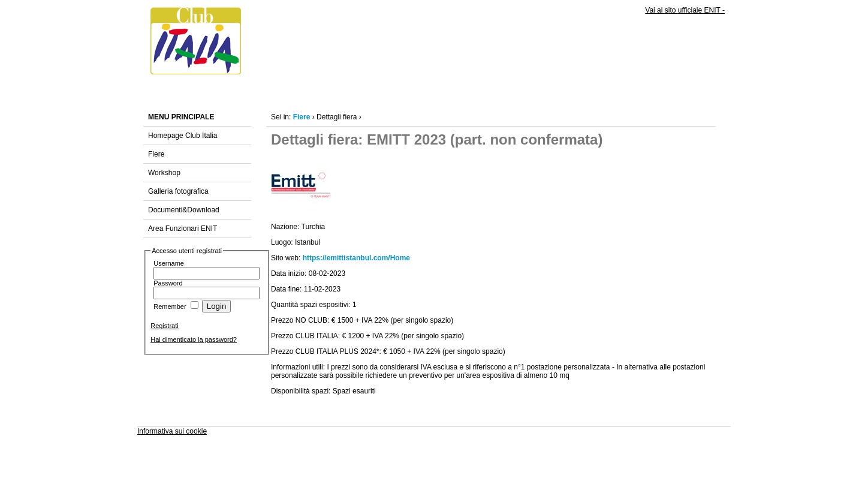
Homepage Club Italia (183, 136)
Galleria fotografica (178, 191)
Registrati (164, 326)
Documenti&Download (184, 210)
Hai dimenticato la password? (194, 339)
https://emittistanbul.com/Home (356, 258)
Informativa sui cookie (172, 431)
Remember (170, 306)
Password (168, 283)
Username (169, 263)
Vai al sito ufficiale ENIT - (685, 10)
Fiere (156, 154)
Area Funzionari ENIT (183, 229)
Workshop (164, 173)
